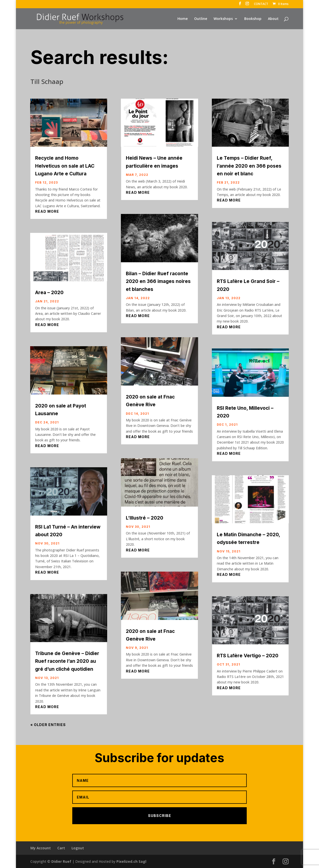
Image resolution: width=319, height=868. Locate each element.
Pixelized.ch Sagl (131, 861)
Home (183, 19)
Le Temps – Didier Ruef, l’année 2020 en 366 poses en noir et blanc (249, 166)
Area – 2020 (49, 293)
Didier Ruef (61, 861)
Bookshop (253, 19)
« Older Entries (48, 725)
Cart (61, 848)
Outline (201, 19)
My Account (41, 848)
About (273, 19)
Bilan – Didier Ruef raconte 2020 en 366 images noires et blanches (158, 281)
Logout (78, 848)
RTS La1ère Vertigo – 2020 (248, 656)
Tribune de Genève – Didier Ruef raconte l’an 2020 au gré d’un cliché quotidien (67, 661)
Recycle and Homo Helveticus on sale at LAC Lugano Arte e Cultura (65, 166)
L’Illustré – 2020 (145, 518)
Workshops (223, 19)
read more (47, 211)
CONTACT (261, 4)
